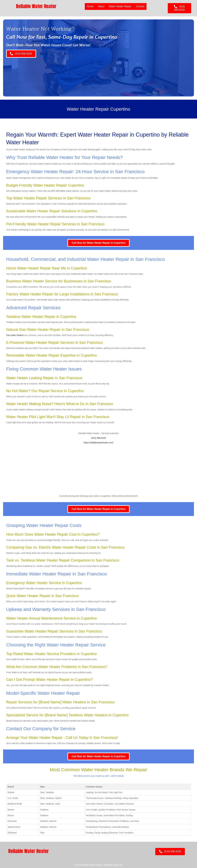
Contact (140, 6)
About (101, 6)
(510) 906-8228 (98, 438)
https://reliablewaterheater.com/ (99, 443)
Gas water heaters (15, 335)
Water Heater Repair (120, 6)
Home (90, 6)
